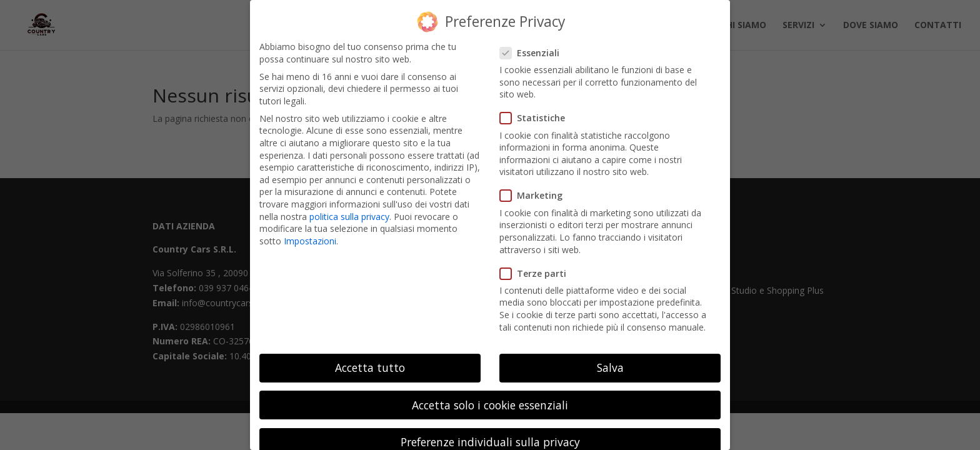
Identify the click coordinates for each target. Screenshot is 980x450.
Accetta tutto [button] (370, 359)
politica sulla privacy (349, 207)
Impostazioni (310, 232)
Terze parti (538, 264)
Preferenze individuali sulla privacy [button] (490, 432)
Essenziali (535, 43)
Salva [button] (610, 359)
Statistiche (537, 109)
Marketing (536, 187)
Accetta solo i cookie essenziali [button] (490, 396)
